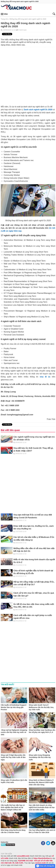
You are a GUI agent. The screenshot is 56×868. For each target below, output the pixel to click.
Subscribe (4, 842)
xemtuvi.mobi (40, 863)
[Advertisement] (28, 75)
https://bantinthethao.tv (43, 858)
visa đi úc (45, 377)
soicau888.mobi (23, 856)
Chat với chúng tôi (45, 866)
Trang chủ (4, 19)
